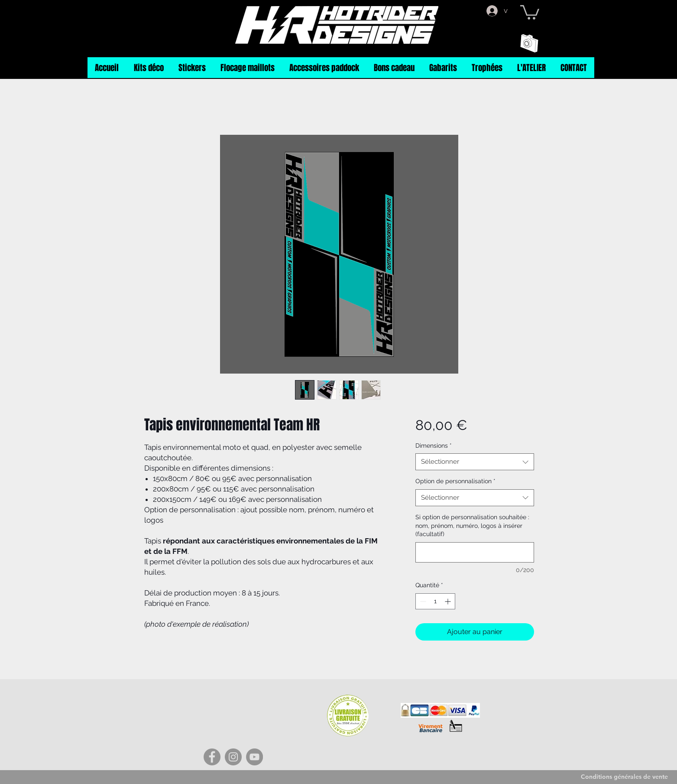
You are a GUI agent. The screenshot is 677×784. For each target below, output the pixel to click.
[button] (530, 11)
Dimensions (434, 446)
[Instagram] (233, 757)
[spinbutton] (435, 601)
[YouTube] (254, 757)
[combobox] (475, 462)
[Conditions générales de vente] (624, 777)
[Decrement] (422, 601)
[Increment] (449, 601)
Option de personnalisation (455, 481)
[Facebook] (212, 757)
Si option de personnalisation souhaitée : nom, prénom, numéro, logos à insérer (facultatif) (472, 525)
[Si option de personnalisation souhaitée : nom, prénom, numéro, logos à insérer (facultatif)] (475, 552)
